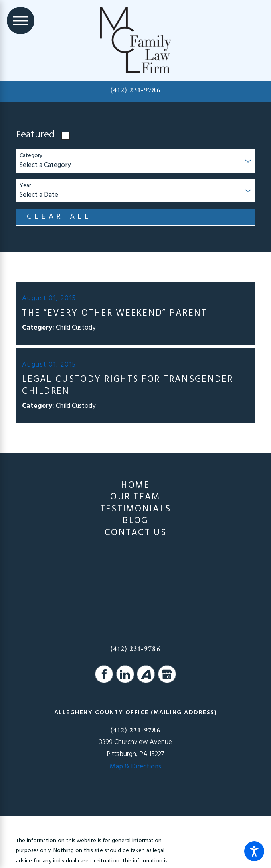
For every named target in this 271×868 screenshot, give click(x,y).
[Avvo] (146, 674)
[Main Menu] (21, 21)
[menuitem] (136, 486)
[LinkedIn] (125, 674)
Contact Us (135, 533)
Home (135, 486)
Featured (35, 135)
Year (25, 186)
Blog (135, 521)
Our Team (135, 497)
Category (31, 156)
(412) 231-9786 (135, 90)
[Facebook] (104, 674)
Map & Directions (135, 767)
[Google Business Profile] (167, 674)
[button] (254, 851)
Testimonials (136, 509)
